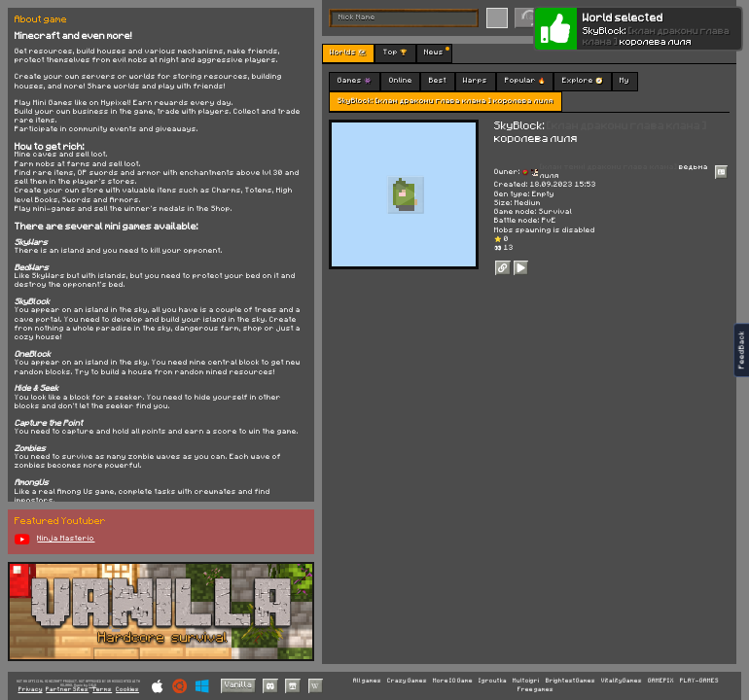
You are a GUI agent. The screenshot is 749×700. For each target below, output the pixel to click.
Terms (102, 690)
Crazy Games (407, 681)
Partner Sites (67, 690)
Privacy (31, 690)
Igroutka (493, 681)
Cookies (127, 690)
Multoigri (526, 681)
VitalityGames (622, 681)
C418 (92, 685)
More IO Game (453, 681)
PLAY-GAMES (699, 681)
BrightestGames (571, 681)
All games (367, 681)
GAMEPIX (661, 681)
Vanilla (238, 685)
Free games (535, 689)
